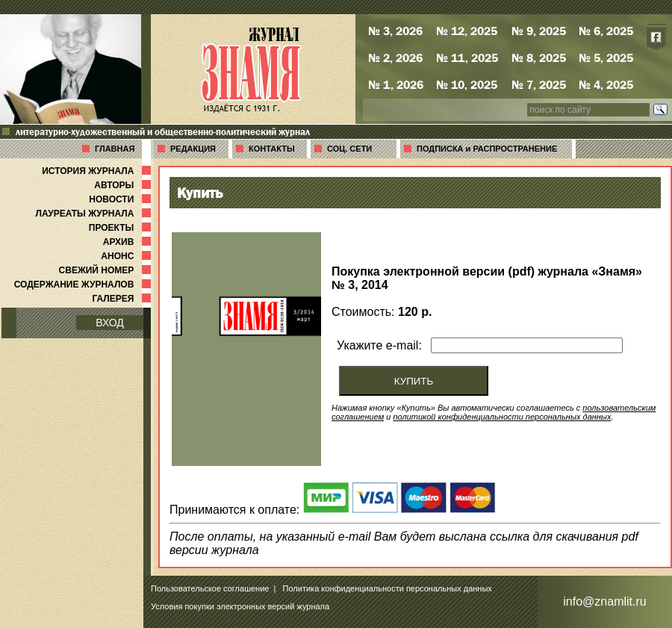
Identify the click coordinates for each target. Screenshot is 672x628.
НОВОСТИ (121, 199)
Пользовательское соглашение (210, 588)
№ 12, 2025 (467, 31)
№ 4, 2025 (606, 84)
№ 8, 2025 (539, 57)
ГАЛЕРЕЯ (123, 299)
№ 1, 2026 (396, 84)
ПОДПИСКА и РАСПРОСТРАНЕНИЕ (487, 149)
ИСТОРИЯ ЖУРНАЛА (98, 171)
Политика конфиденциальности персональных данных (388, 588)
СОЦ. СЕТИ (349, 149)
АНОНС (127, 256)
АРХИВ (128, 242)
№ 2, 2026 (395, 57)
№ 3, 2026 (395, 31)
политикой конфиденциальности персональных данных (502, 417)
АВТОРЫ (124, 185)
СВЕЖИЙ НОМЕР (106, 270)
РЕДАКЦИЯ (193, 149)
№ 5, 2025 (606, 57)
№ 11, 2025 (467, 57)
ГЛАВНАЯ (115, 149)
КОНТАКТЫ (272, 149)
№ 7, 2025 (539, 84)
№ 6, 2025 (606, 31)
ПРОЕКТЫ (121, 228)
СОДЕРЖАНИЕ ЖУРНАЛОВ (84, 285)
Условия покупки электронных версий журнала (240, 606)
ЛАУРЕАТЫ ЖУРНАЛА (95, 214)
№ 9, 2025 (539, 31)
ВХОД (110, 323)
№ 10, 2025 (467, 84)
